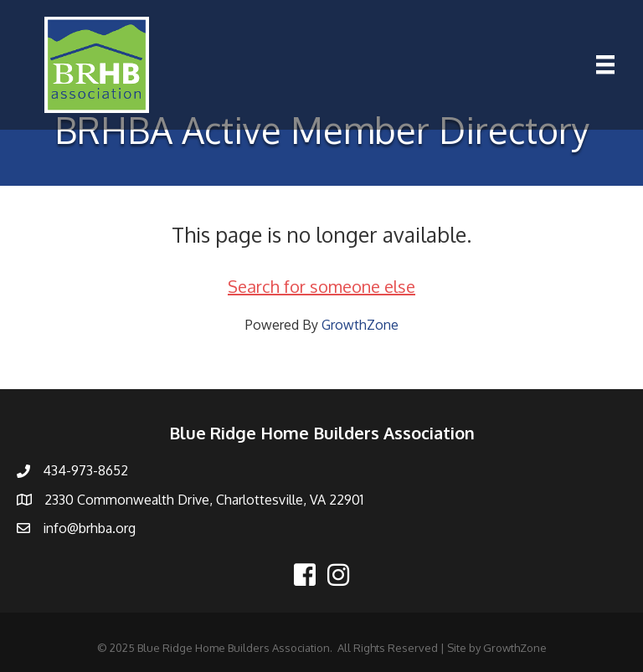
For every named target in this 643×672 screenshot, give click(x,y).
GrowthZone (360, 325)
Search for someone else (321, 286)
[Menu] (605, 64)
